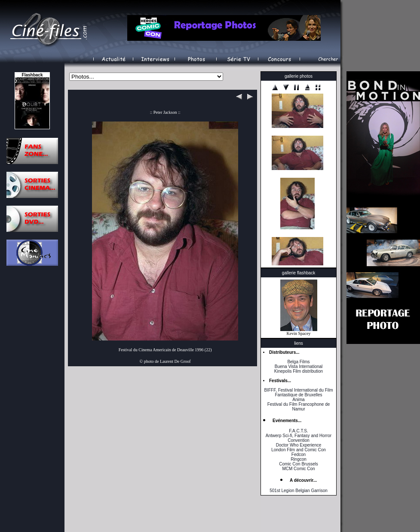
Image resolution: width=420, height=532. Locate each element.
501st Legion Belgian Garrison (299, 491)
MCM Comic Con (298, 469)
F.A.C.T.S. (298, 431)
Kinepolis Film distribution (299, 371)
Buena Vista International (299, 366)
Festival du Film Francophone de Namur (299, 407)
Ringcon (299, 459)
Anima (298, 400)
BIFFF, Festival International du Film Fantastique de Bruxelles (298, 392)
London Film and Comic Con (299, 450)
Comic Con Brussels (299, 464)
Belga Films (298, 362)
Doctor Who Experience (299, 445)
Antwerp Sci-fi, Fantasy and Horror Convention (299, 438)
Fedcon (299, 454)
